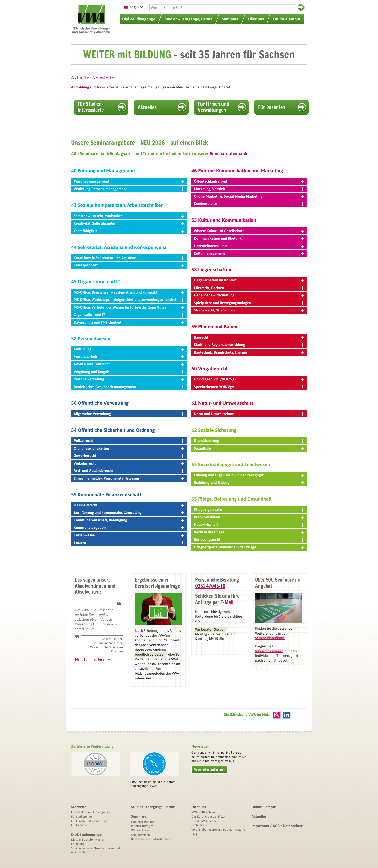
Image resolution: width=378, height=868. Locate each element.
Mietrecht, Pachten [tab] (249, 288)
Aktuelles (147, 107)
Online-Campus (264, 807)
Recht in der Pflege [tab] (249, 532)
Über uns (199, 807)
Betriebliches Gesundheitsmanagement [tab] (129, 387)
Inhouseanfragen (142, 826)
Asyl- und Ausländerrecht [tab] (129, 471)
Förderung (78, 844)
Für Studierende (81, 817)
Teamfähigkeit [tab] (129, 231)
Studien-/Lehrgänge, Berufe (153, 807)
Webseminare (140, 830)
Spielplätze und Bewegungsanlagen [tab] (249, 303)
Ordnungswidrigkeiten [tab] (129, 448)
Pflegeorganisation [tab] (249, 509)
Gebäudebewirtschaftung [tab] (249, 295)
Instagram (277, 715)
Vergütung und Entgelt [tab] (129, 372)
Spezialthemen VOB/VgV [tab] (249, 387)
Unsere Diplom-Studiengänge (90, 812)
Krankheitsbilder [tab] (249, 517)
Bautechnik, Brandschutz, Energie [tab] (249, 352)
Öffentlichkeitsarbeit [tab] (249, 181)
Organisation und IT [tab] (129, 315)
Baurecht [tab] (249, 337)
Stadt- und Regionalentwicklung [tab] (249, 345)
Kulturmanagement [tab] (249, 253)
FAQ (194, 834)
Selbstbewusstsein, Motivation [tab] (129, 216)
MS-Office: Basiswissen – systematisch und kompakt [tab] (129, 292)
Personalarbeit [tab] (129, 357)
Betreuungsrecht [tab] (249, 539)
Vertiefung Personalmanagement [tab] (129, 189)
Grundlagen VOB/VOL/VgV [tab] (249, 379)
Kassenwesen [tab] (129, 535)
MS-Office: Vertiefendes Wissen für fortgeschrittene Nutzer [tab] (129, 307)
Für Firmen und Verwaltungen (213, 107)
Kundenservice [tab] (249, 204)
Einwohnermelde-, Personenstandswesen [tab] (129, 478)
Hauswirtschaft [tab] (249, 524)
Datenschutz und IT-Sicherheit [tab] (129, 322)
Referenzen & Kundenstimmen (151, 839)
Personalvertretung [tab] (129, 379)
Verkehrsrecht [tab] (129, 463)
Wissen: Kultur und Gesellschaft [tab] (249, 231)
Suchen (301, 7)
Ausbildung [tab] (129, 349)
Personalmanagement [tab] (129, 181)
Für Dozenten (272, 107)
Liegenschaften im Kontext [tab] (249, 280)
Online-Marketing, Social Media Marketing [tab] (249, 196)
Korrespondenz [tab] (129, 265)
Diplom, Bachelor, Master (87, 840)
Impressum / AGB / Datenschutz (277, 826)
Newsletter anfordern (210, 770)
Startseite (79, 807)
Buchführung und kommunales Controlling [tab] (129, 513)
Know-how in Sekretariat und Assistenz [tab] (129, 258)
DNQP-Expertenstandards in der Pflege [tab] (249, 547)
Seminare (139, 816)
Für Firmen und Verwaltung (89, 821)
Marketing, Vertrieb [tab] (249, 189)
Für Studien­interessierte (91, 107)
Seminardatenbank (144, 822)
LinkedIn (286, 715)
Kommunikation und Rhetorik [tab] (249, 238)
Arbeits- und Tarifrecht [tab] (129, 364)
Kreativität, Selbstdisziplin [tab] (129, 223)
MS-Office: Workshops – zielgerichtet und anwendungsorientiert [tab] (129, 300)
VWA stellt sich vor (204, 812)
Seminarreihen (141, 835)
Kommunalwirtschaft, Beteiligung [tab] (129, 520)
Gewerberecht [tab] (129, 456)
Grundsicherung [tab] (249, 441)
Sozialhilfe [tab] (249, 448)
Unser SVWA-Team (204, 821)
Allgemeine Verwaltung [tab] (129, 414)
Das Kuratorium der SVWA (208, 817)
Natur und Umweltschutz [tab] (249, 414)
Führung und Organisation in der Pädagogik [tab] (249, 475)
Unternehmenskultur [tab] (249, 246)
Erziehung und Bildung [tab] (249, 483)
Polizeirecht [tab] (129, 441)
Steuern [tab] (129, 543)
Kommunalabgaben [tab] (129, 528)
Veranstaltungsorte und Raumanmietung (218, 830)
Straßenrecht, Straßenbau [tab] (249, 310)
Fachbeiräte (199, 825)
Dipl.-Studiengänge (86, 834)
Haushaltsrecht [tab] (129, 505)
